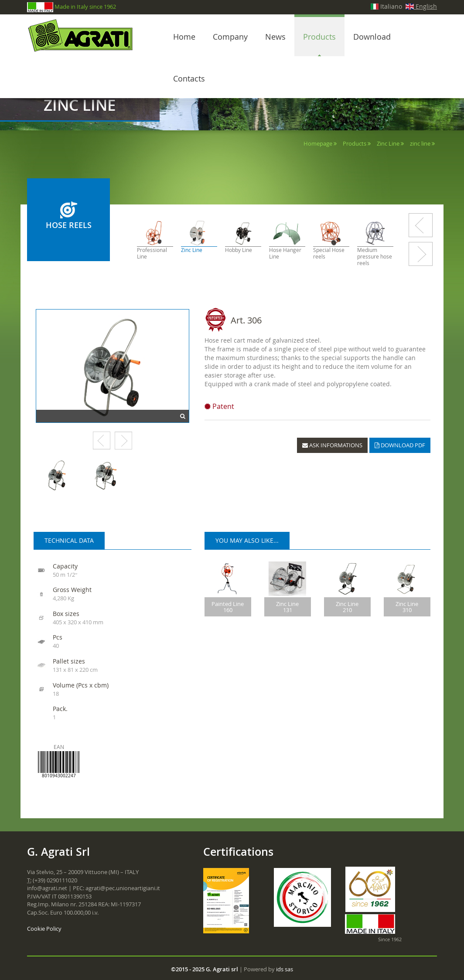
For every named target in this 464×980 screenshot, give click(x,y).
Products (319, 37)
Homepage (318, 143)
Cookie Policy (44, 929)
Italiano (387, 6)
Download (372, 37)
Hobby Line (239, 250)
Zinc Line (388, 143)
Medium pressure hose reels (375, 257)
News (275, 37)
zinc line (420, 143)
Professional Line (152, 253)
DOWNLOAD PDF (400, 445)
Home (184, 37)
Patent (219, 406)
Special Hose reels (329, 253)
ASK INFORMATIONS (332, 445)
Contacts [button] (189, 78)
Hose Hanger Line (285, 253)
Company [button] (230, 37)
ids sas (285, 969)
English (421, 6)
